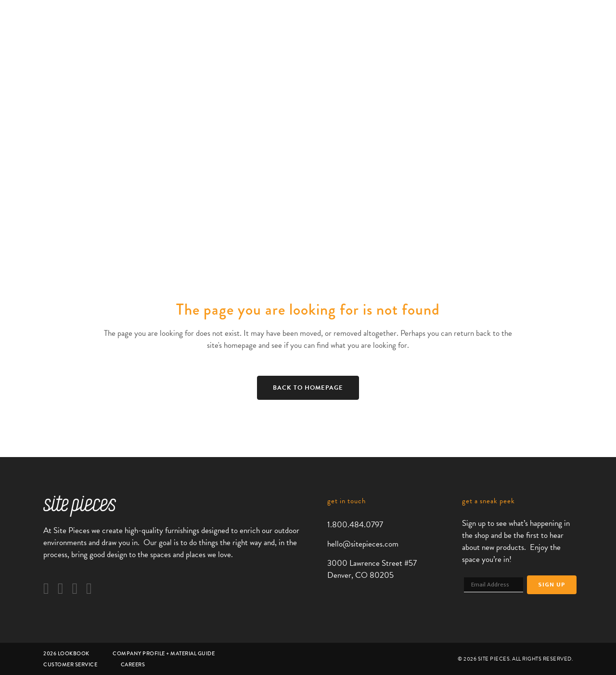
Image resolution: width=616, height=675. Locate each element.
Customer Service (70, 664)
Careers (133, 664)
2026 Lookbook (66, 653)
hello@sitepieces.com (363, 544)
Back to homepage (308, 388)
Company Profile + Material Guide (164, 653)
